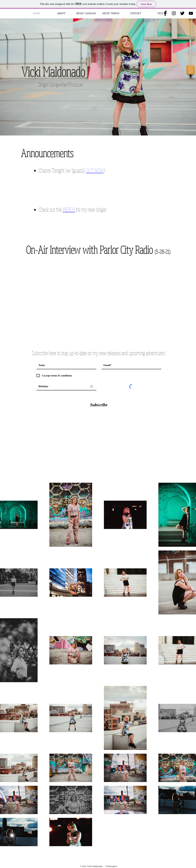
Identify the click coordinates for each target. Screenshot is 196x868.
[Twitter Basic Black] (182, 13)
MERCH (69, 209)
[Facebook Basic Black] (165, 13)
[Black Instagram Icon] (174, 13)
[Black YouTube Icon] (191, 13)
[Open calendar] (92, 386)
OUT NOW (95, 170)
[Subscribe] (99, 405)
